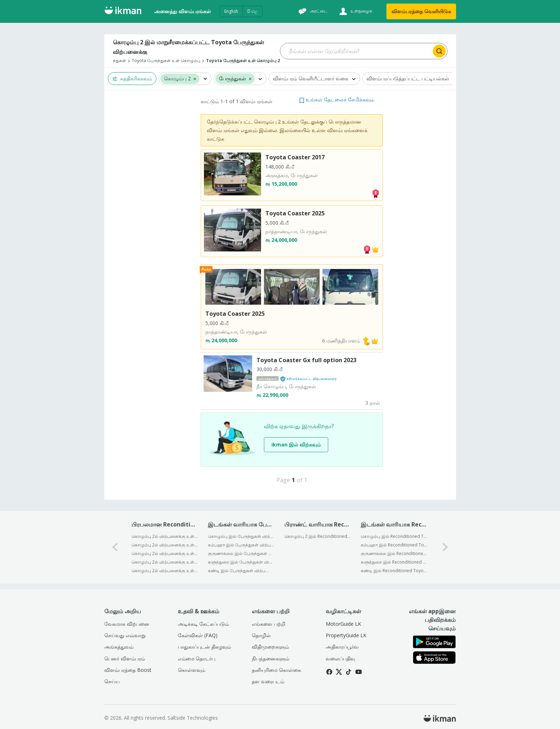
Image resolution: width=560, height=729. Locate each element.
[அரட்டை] (312, 11)
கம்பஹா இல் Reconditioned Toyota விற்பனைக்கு (394, 545)
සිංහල (252, 11)
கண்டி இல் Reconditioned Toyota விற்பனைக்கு (394, 571)
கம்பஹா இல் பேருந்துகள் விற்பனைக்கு (241, 545)
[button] (195, 79)
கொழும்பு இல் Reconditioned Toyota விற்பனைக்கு (394, 536)
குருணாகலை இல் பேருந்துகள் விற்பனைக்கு (241, 553)
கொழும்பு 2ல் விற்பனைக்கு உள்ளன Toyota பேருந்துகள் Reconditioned (165, 562)
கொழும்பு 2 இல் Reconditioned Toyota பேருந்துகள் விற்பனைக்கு (318, 536)
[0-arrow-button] (115, 547)
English (231, 11)
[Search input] (356, 51)
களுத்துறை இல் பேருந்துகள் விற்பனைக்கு (241, 562)
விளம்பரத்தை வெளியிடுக (421, 11)
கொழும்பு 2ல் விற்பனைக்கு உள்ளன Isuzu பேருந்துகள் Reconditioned (165, 571)
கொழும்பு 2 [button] (177, 79)
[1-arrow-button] (445, 547)
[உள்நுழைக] (355, 11)
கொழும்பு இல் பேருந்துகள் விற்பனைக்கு (241, 536)
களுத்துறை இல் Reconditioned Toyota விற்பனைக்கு (394, 562)
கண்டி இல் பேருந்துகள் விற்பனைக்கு (241, 571)
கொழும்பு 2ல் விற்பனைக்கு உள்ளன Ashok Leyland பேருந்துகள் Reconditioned (165, 536)
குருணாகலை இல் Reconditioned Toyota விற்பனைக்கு (394, 553)
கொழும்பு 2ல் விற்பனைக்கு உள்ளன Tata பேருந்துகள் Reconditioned (165, 553)
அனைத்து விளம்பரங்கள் (183, 11)
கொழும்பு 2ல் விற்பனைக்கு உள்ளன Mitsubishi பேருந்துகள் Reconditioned (165, 545)
